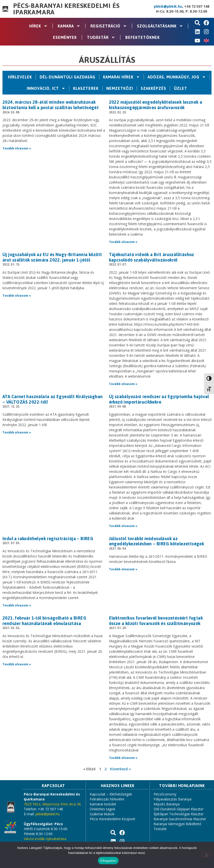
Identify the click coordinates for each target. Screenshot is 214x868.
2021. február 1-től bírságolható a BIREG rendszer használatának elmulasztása (44, 621)
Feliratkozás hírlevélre (107, 799)
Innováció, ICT (46, 88)
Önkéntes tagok (102, 809)
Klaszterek (86, 88)
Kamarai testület (103, 804)
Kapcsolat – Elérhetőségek (111, 794)
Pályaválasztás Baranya (173, 799)
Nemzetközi (120, 88)
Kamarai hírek (121, 77)
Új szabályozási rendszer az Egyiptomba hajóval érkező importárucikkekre (159, 399)
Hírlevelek (20, 77)
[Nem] (206, 855)
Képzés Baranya (167, 804)
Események (65, 37)
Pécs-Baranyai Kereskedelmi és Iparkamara (66, 9)
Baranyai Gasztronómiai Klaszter (180, 819)
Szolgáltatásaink (160, 26)
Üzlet (181, 88)
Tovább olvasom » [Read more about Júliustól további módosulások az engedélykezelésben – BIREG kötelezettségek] (123, 569)
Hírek (38, 26)
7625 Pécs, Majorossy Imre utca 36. (53, 804)
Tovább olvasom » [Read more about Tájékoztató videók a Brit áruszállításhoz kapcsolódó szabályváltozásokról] (123, 384)
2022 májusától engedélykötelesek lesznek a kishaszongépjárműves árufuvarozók (156, 105)
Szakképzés (153, 88)
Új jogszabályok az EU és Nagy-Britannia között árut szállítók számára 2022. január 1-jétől (52, 257)
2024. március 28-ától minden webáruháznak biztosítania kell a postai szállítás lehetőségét (51, 105)
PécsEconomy (165, 794)
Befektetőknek (143, 37)
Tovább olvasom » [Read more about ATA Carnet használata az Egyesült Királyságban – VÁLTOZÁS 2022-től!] (17, 432)
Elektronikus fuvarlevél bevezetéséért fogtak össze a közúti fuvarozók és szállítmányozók (156, 621)
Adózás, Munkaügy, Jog (177, 77)
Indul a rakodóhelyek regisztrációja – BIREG (48, 539)
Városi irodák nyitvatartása (45, 839)
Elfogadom (108, 861)
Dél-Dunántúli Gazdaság (67, 77)
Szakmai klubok (102, 814)
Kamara (69, 26)
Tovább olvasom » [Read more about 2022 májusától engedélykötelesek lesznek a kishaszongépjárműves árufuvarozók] (123, 242)
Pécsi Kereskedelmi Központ (112, 819)
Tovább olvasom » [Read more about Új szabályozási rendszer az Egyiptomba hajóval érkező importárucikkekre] (123, 526)
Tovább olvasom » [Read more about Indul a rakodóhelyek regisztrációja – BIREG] (17, 605)
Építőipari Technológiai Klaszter (179, 814)
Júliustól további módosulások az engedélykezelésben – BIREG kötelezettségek (157, 541)
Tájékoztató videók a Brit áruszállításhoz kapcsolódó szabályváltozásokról (152, 257)
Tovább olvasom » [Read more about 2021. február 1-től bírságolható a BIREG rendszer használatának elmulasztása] (17, 664)
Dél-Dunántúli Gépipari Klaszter (179, 809)
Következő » (120, 769)
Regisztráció (109, 26)
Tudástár (101, 37)
